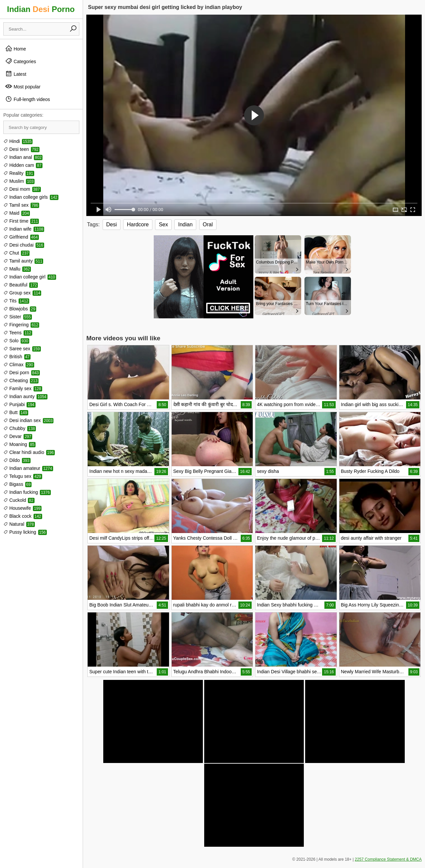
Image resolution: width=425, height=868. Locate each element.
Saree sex (22, 349)
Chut (16, 253)
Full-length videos (28, 99)
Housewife (22, 508)
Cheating (21, 380)
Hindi (18, 141)
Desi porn (22, 373)
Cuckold (19, 500)
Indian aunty (25, 396)
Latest (16, 74)
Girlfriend (21, 237)
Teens (18, 333)
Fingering (21, 325)
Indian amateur (28, 468)
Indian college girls (31, 197)
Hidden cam (23, 165)
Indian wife (24, 229)
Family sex (23, 388)
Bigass (17, 484)
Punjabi (19, 404)
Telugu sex (23, 476)
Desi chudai (24, 245)
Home (15, 49)
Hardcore (138, 224)
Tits (16, 301)
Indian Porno (41, 9)
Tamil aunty (23, 261)
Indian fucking (27, 492)
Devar (18, 436)
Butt (16, 412)
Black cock (23, 516)
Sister (18, 317)
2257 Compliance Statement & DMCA (388, 859)
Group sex (22, 293)
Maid (17, 213)
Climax (19, 365)
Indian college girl (30, 277)
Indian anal (23, 157)
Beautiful (21, 285)
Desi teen (21, 149)
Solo (16, 341)
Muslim (19, 181)
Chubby (20, 428)
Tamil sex (21, 205)
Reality (19, 173)
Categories (21, 61)
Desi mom (22, 189)
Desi (112, 224)
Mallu (17, 269)
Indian (185, 224)
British (17, 357)
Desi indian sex (28, 420)
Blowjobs (20, 309)
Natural (19, 524)
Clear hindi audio (29, 452)
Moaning (19, 444)
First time (21, 221)
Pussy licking (25, 532)
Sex (163, 224)
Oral (208, 224)
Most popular (23, 86)
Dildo (17, 460)
